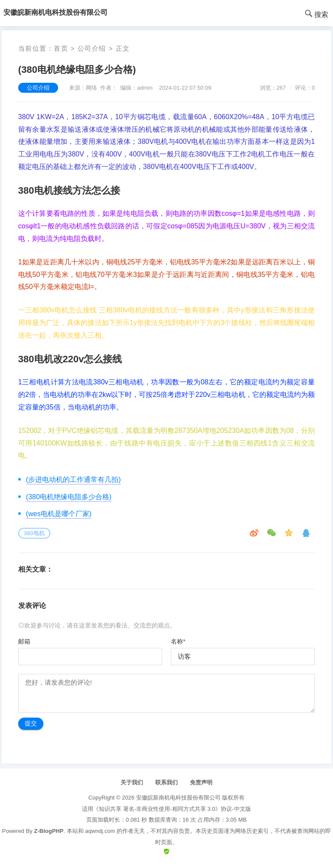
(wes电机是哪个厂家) (59, 514)
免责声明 (201, 782)
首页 (61, 48)
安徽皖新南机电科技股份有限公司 (178, 798)
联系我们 (166, 782)
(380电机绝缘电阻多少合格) (69, 497)
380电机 (34, 533)
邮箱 (24, 641)
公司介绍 (92, 48)
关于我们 (132, 782)
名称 (178, 641)
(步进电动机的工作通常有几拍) (73, 480)
